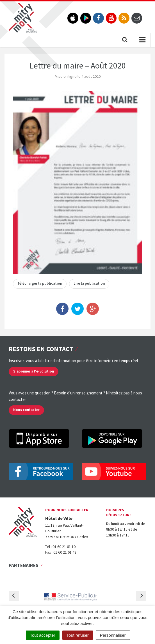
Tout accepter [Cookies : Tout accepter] (43, 635)
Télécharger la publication (40, 283)
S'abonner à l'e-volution (34, 371)
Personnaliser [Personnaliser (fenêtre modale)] (113, 635)
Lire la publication (89, 283)
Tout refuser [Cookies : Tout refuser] (78, 635)
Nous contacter (26, 410)
